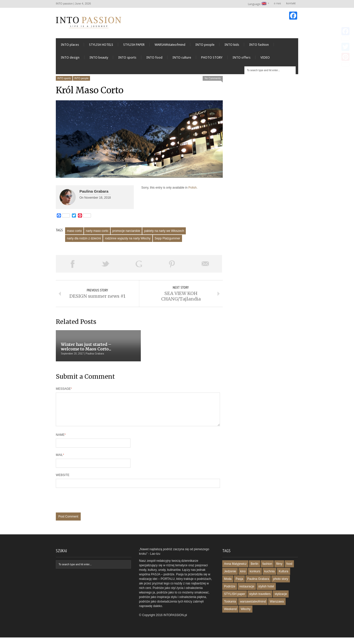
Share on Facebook (72, 264)
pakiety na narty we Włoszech (164, 231)
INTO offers (241, 58)
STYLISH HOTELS (101, 45)
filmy (279, 570)
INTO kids (232, 45)
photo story (280, 585)
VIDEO (265, 58)
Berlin (255, 570)
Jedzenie (230, 578)
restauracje (247, 593)
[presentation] (94, 509)
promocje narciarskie (126, 231)
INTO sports (127, 58)
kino (243, 578)
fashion (267, 570)
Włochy (246, 616)
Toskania (230, 608)
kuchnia (269, 578)
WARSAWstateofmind (170, 45)
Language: (257, 4)
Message (64, 389)
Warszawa (277, 608)
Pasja (239, 585)
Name (61, 441)
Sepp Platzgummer (167, 239)
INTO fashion (259, 45)
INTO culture (182, 58)
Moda (228, 585)
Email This (205, 264)
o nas (277, 3)
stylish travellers (260, 600)
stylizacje (281, 600)
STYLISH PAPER (134, 45)
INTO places (70, 45)
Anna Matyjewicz (235, 570)
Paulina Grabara (94, 191)
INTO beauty (99, 58)
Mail (60, 461)
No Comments (213, 79)
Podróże (230, 593)
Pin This (172, 264)
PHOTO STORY (212, 58)
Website (63, 482)
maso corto (74, 231)
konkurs (255, 578)
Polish (192, 188)
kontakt (291, 3)
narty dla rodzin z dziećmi (84, 239)
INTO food (154, 58)
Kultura (283, 578)
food (289, 570)
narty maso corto (97, 231)
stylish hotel (266, 593)
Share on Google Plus (139, 264)
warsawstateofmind (253, 608)
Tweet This (106, 264)
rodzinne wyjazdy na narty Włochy (128, 239)
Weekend (230, 616)
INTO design (70, 58)
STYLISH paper (235, 600)
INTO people (205, 45)
